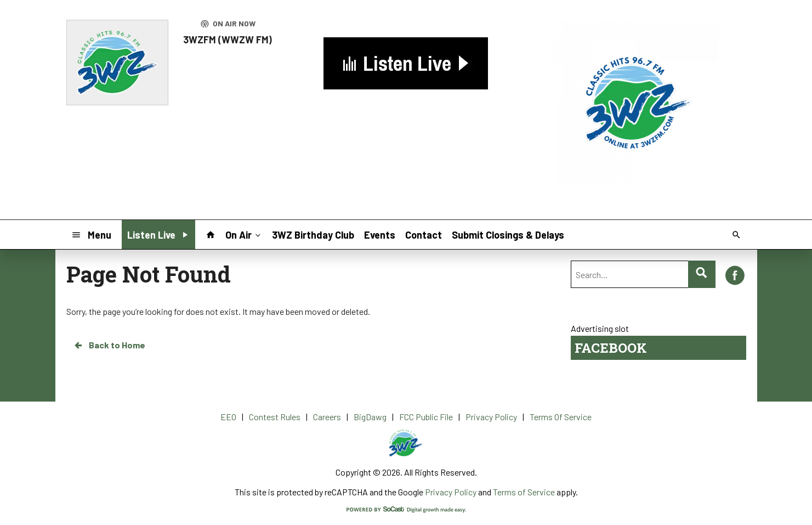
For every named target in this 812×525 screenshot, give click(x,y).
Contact (424, 235)
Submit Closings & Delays (508, 235)
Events (380, 235)
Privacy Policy (451, 492)
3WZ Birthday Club (313, 235)
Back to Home (109, 345)
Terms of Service (524, 492)
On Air (244, 234)
